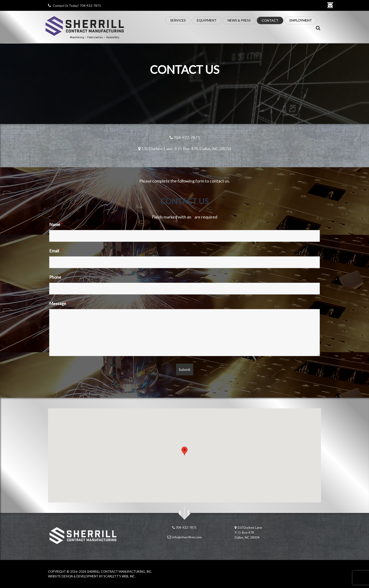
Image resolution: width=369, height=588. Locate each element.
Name (56, 224)
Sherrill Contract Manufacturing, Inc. (120, 572)
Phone (55, 277)
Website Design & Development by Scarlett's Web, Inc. (92, 576)
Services (178, 20)
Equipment (207, 20)
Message (59, 303)
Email (55, 251)
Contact (270, 20)
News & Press (239, 20)
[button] (184, 451)
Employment (301, 20)
